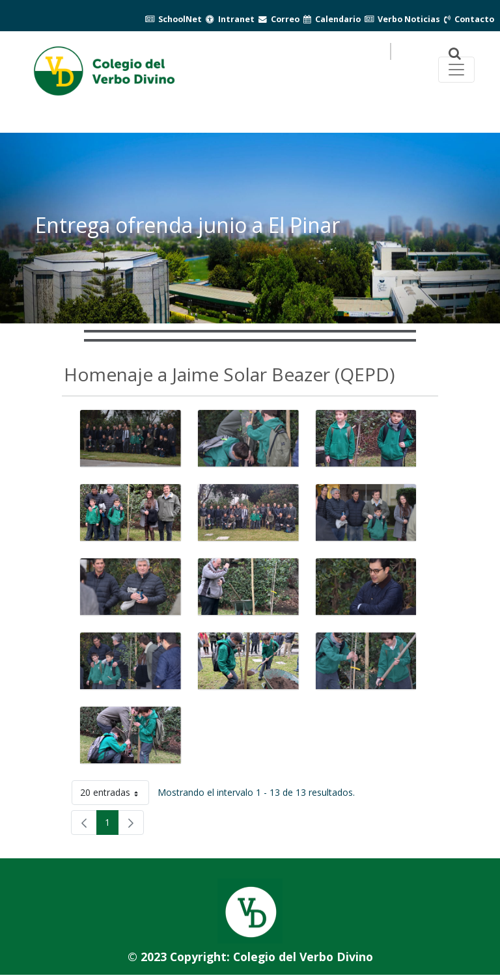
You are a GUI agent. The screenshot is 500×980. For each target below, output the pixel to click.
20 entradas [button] (115, 795)
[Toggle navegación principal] (456, 70)
